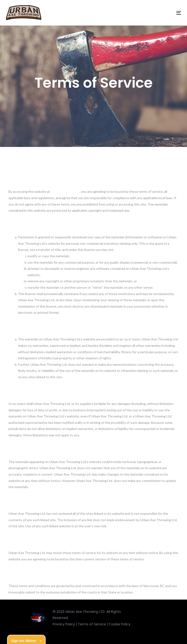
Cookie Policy (120, 624)
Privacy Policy (64, 624)
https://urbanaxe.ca (65, 191)
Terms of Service (92, 624)
